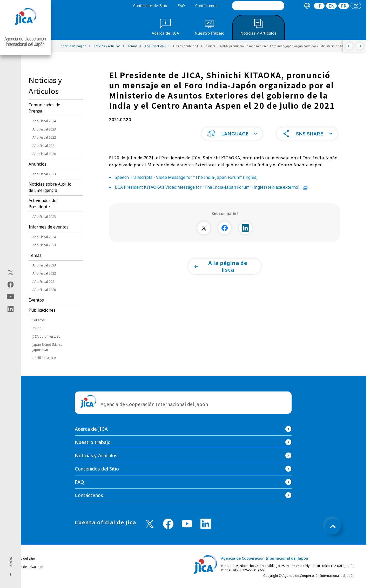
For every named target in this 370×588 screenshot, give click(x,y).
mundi (37, 328)
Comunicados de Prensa (44, 108)
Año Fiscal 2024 (44, 121)
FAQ (181, 6)
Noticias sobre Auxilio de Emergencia (50, 187)
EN (332, 6)
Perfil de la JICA (44, 358)
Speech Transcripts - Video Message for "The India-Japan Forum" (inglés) (186, 180)
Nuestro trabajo (93, 442)
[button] (232, 137)
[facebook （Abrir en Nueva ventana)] (168, 524)
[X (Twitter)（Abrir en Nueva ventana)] (11, 273)
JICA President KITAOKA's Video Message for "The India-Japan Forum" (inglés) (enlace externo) (211, 190)
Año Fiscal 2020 (44, 154)
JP (319, 6)
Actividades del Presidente (43, 204)
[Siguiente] (360, 46)
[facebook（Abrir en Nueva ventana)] (11, 285)
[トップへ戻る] (333, 526)
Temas (35, 255)
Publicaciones (42, 310)
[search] (258, 6)
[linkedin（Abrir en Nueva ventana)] (11, 309)
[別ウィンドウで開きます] (204, 231)
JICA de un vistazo (46, 336)
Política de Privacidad (28, 567)
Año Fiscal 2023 (44, 129)
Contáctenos (206, 6)
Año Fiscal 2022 (44, 137)
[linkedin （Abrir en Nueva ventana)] (206, 524)
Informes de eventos (49, 227)
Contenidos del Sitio (150, 6)
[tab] (307, 6)
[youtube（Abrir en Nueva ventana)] (11, 297)
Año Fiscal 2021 (44, 146)
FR (344, 6)
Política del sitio (23, 558)
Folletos (39, 320)
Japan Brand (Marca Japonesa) (47, 347)
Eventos (36, 300)
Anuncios (38, 164)
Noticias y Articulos (96, 455)
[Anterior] (349, 46)
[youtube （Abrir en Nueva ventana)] (187, 524)
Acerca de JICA (91, 429)
